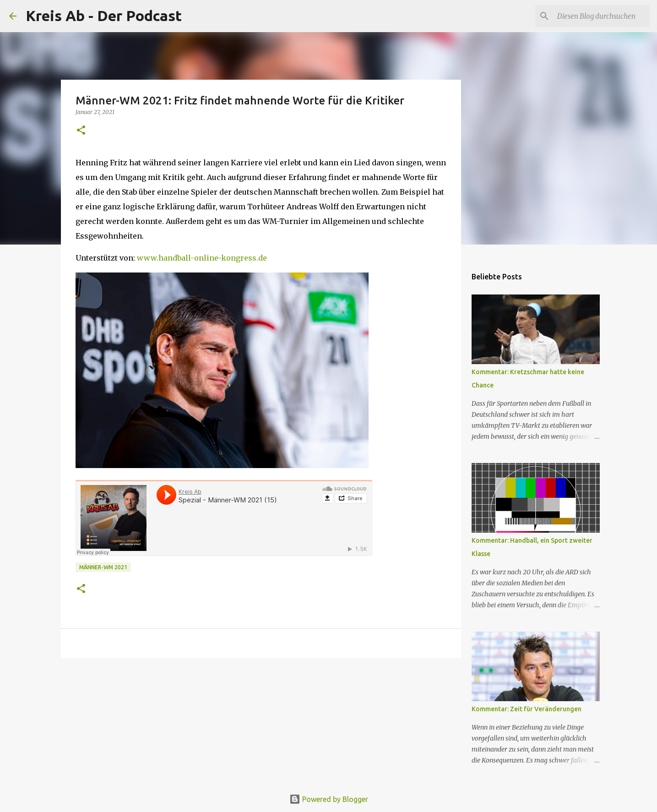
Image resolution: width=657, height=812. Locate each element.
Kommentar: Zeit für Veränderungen (527, 709)
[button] (81, 131)
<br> (224, 518)
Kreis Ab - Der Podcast (104, 16)
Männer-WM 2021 (103, 567)
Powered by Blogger (329, 799)
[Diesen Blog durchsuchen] (602, 16)
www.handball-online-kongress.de (202, 258)
